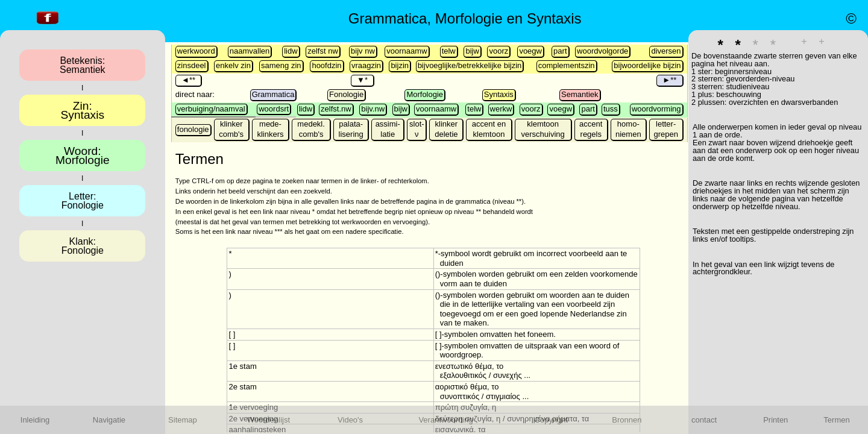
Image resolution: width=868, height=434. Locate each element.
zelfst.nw (336, 109)
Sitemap (183, 420)
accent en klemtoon (489, 129)
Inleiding (35, 420)
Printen (775, 420)
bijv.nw (373, 109)
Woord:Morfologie (83, 156)
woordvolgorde (602, 51)
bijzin (400, 65)
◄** (188, 80)
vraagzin (366, 65)
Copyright (552, 420)
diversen (666, 51)
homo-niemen (628, 129)
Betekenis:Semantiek (83, 65)
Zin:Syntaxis (83, 110)
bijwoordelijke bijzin (647, 65)
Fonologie (346, 94)
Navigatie (109, 420)
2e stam (242, 387)
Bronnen (627, 420)
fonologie (193, 129)
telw (449, 51)
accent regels (591, 129)
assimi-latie (388, 129)
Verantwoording (445, 420)
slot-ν (417, 129)
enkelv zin (233, 65)
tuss (611, 109)
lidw (291, 51)
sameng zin (281, 65)
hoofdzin (326, 65)
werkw (501, 109)
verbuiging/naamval (211, 109)
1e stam (242, 366)
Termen (836, 420)
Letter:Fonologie (83, 201)
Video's (350, 420)
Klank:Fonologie (83, 246)
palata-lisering (351, 129)
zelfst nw (323, 51)
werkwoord (196, 51)
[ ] (232, 334)
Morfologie (425, 94)
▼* (362, 80)
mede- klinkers (270, 129)
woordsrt (274, 109)
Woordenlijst (269, 420)
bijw (472, 51)
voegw (530, 51)
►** (669, 80)
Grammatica (273, 94)
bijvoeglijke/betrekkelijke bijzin (470, 65)
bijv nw (363, 51)
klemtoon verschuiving (543, 129)
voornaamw (407, 51)
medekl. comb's (311, 129)
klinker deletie (446, 129)
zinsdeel (192, 65)
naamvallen (250, 51)
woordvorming (656, 109)
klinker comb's (231, 129)
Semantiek (580, 94)
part (560, 51)
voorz (498, 51)
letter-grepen (665, 129)
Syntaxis (499, 94)
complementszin (567, 65)
